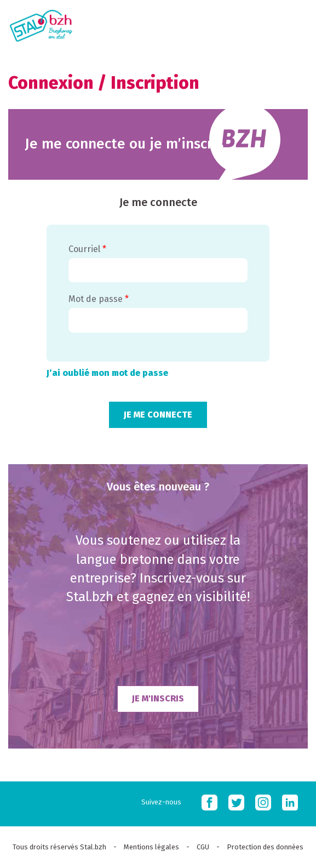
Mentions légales (151, 847)
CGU (203, 847)
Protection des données (265, 847)
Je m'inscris (158, 698)
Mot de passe (99, 299)
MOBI (294, 24)
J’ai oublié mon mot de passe (107, 373)
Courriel (87, 249)
